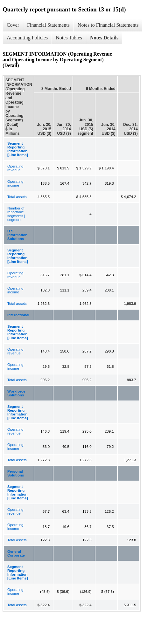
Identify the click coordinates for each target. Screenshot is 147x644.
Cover (13, 25)
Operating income (15, 183)
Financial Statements (48, 25)
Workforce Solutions (16, 393)
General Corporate (16, 553)
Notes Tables (69, 38)
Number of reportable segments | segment (16, 214)
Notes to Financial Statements (108, 25)
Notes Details (104, 38)
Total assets (17, 197)
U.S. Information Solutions (17, 235)
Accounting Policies (27, 38)
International (18, 315)
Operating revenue (15, 168)
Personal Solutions (16, 473)
